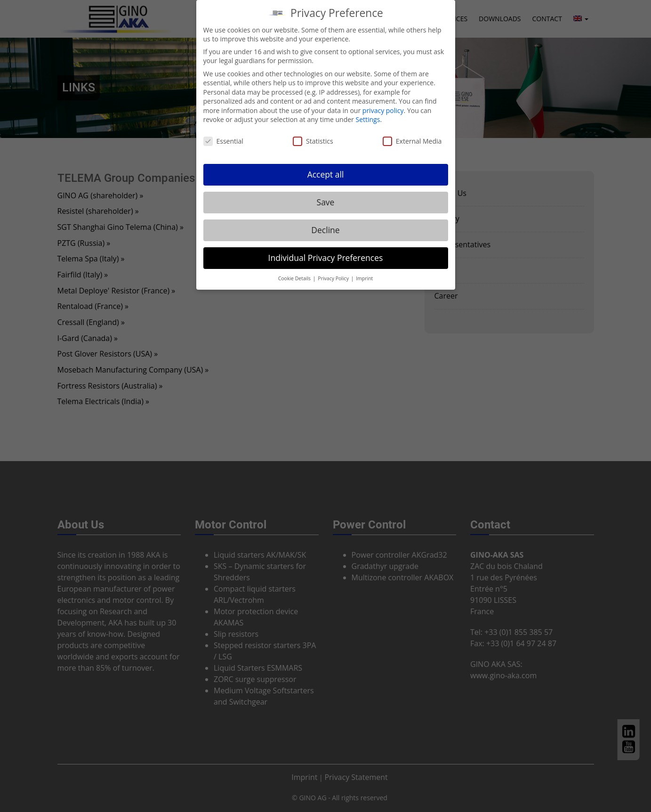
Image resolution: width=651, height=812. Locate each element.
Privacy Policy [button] (334, 278)
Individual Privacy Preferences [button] (326, 258)
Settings (368, 119)
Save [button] (326, 202)
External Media (412, 141)
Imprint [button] (364, 278)
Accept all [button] (326, 174)
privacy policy (383, 110)
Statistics (313, 141)
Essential (223, 141)
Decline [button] (325, 230)
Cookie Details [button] (295, 278)
